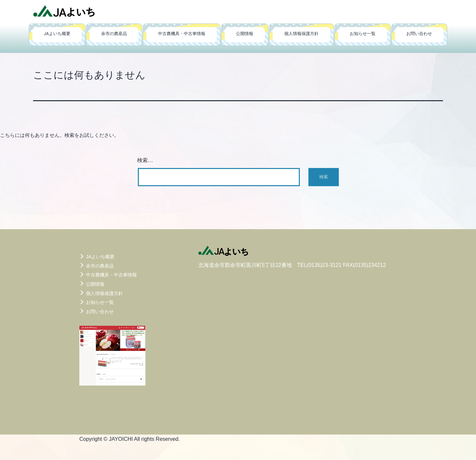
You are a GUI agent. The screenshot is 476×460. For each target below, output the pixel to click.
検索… (145, 160)
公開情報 (245, 34)
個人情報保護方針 (301, 34)
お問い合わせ (419, 34)
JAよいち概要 (57, 34)
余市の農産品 (114, 34)
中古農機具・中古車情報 (182, 34)
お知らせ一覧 (363, 34)
